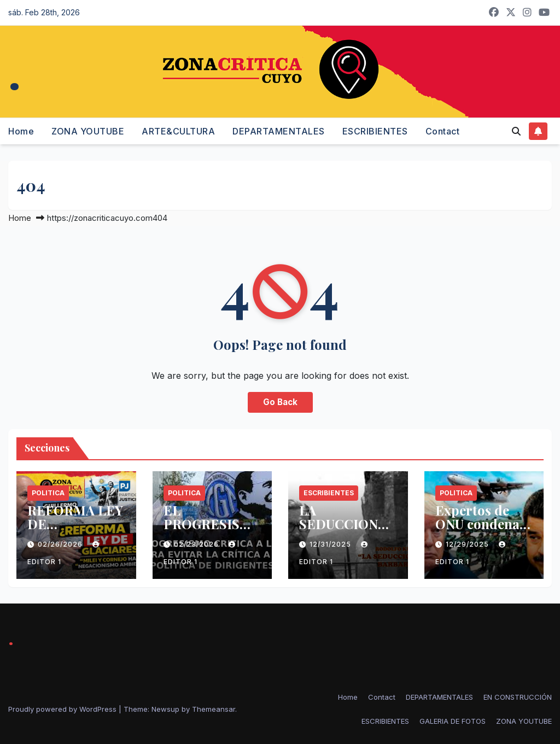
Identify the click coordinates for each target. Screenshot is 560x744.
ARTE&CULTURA (178, 131)
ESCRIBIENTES (375, 131)
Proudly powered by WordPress (63, 709)
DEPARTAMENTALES (279, 131)
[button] (516, 131)
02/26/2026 (61, 544)
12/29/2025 (468, 544)
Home (21, 131)
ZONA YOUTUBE (88, 131)
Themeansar (214, 709)
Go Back (280, 402)
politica (48, 493)
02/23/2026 (197, 544)
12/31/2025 (331, 544)
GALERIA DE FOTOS (453, 721)
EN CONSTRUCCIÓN (518, 697)
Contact (443, 131)
